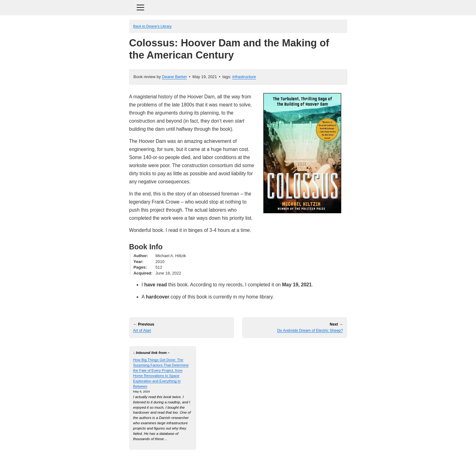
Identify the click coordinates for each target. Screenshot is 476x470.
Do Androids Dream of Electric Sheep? (310, 331)
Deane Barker (174, 77)
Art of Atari (142, 331)
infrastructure (244, 77)
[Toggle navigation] (238, 7)
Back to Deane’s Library (153, 26)
